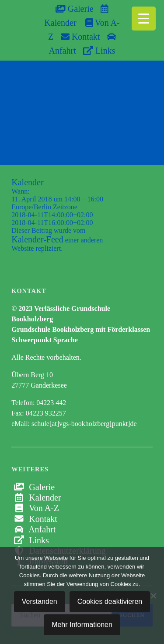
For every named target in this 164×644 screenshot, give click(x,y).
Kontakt (80, 37)
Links (99, 51)
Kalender (36, 497)
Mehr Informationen (82, 625)
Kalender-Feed (37, 239)
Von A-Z (35, 508)
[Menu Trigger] (144, 19)
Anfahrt (33, 529)
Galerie (74, 9)
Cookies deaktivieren (110, 601)
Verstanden (40, 601)
